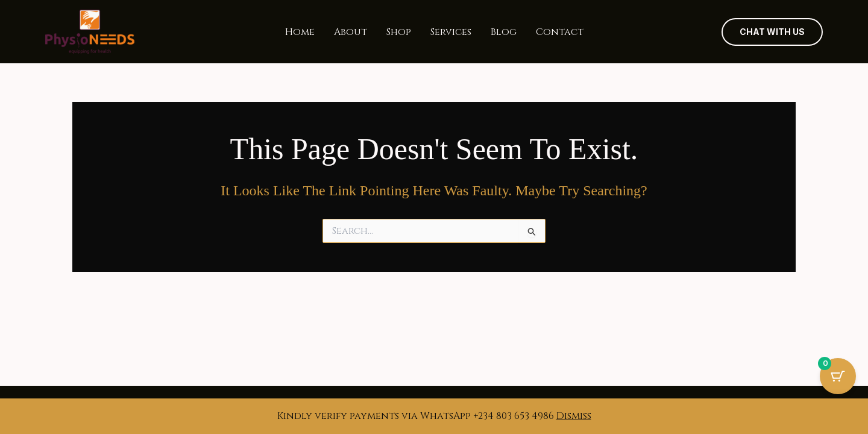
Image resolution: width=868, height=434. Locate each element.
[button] (772, 32)
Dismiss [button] (574, 416)
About (351, 32)
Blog (504, 32)
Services (451, 32)
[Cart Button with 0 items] (838, 376)
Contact (560, 32)
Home (300, 32)
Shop (399, 32)
